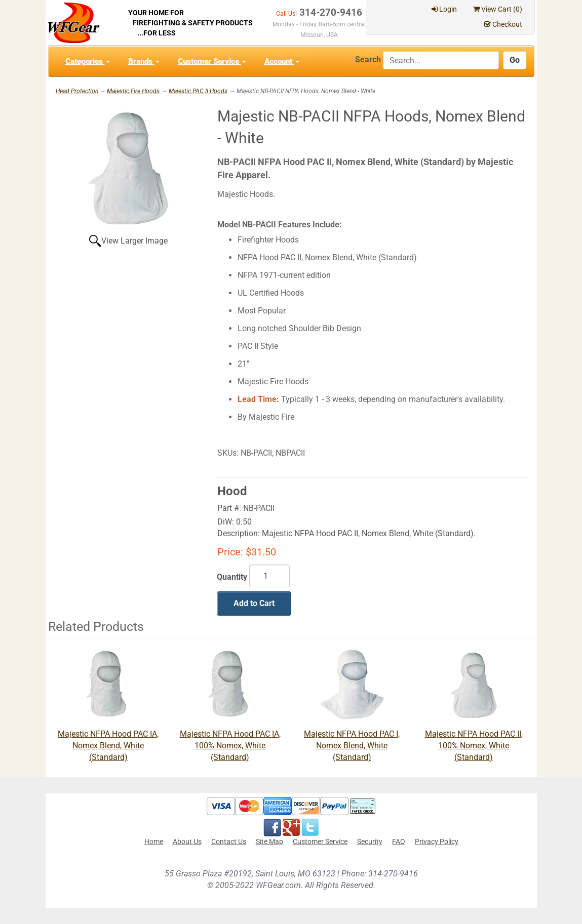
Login (444, 9)
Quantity (232, 577)
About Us (187, 841)
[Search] (441, 60)
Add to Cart (254, 603)
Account (282, 61)
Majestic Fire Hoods (133, 91)
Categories (88, 61)
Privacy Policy (437, 841)
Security (370, 841)
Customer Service (212, 61)
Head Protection (77, 91)
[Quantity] (269, 576)
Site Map (269, 841)
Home (154, 841)
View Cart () (498, 9)
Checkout (503, 24)
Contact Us (229, 841)
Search (368, 59)
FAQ (399, 841)
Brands (144, 61)
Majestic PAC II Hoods (198, 91)
